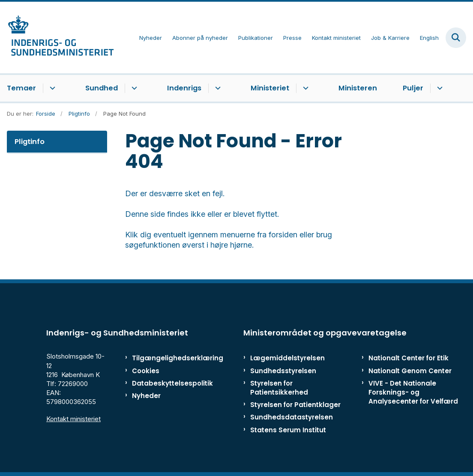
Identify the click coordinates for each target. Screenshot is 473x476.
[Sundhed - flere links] (133, 88)
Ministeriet (270, 88)
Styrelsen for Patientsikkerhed (279, 388)
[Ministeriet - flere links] (304, 88)
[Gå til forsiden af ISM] (57, 37)
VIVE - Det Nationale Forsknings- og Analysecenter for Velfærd (413, 392)
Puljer (413, 88)
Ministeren (358, 88)
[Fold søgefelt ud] (456, 38)
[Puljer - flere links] (439, 88)
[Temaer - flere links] (51, 88)
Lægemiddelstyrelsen (287, 358)
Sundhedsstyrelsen (283, 371)
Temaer (21, 88)
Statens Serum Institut (288, 430)
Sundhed (102, 88)
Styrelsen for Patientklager (295, 405)
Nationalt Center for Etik (409, 358)
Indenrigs (184, 88)
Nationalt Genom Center (410, 371)
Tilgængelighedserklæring (161, 358)
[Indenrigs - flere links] (217, 88)
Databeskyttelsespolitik (161, 383)
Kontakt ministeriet (73, 419)
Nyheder (146, 396)
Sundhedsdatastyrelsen (292, 417)
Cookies (146, 371)
